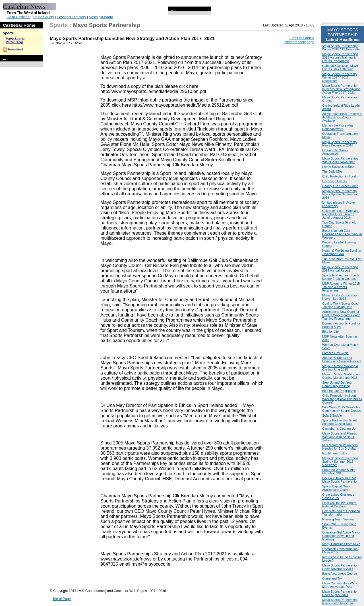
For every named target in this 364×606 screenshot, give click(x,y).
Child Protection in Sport (339, 176)
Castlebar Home (19, 25)
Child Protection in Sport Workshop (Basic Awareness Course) (342, 399)
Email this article (302, 38)
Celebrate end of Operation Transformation (341, 513)
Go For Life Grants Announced (335, 152)
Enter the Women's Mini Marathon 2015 (339, 471)
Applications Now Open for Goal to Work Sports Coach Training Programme (341, 315)
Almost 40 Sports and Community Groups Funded (341, 359)
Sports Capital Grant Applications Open (336, 488)
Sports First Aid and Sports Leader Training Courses (341, 277)
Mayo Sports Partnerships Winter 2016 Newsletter (340, 160)
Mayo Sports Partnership (15, 40)
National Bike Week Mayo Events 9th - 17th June (340, 67)
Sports (8, 33)
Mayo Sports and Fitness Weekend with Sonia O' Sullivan (340, 437)
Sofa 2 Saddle (332, 415)
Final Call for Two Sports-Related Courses (340, 504)
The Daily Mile (332, 171)
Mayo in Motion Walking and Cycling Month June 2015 (342, 376)
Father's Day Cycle (335, 353)
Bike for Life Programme (339, 391)
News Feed (16, 49)
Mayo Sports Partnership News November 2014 (339, 567)
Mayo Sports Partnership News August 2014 (339, 593)
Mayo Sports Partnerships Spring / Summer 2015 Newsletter (340, 462)
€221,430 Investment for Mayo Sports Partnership (339, 480)
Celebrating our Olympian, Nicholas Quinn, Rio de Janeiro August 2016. (340, 214)
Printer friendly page (299, 42)
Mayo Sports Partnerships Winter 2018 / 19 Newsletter (342, 47)
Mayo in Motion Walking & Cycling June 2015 (340, 368)
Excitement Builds (335, 453)
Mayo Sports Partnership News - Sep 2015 (339, 297)
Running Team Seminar (339, 519)
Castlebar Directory (72, 17)
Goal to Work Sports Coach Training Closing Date (341, 305)
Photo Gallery (44, 17)
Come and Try (332, 578)
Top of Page (62, 599)
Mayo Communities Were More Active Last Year (340, 585)
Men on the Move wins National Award (338, 127)
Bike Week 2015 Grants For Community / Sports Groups (342, 409)
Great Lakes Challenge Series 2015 (338, 496)
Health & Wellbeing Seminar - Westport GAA (342, 252)
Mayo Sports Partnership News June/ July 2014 (339, 601)
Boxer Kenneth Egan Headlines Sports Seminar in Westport (342, 234)
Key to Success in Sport (339, 167)
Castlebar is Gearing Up (339, 429)
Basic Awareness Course (340, 574)
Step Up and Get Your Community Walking (337, 384)
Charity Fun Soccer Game (340, 186)
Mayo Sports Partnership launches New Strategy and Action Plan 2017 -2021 (341, 89)
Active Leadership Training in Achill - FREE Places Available (342, 117)
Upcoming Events (334, 181)
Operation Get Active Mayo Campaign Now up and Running (341, 536)
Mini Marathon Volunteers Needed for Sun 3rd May (340, 447)
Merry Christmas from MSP (341, 544)
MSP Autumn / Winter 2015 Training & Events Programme (341, 287)
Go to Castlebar (18, 17)
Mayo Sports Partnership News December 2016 (339, 144)
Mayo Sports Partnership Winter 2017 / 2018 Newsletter (339, 77)
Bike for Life (330, 332)
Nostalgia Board (101, 17)
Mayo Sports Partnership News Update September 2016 (340, 194)
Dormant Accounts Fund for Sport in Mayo (341, 325)
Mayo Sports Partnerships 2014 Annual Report (340, 269)
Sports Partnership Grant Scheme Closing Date (340, 422)
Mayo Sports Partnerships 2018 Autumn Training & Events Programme (340, 57)
